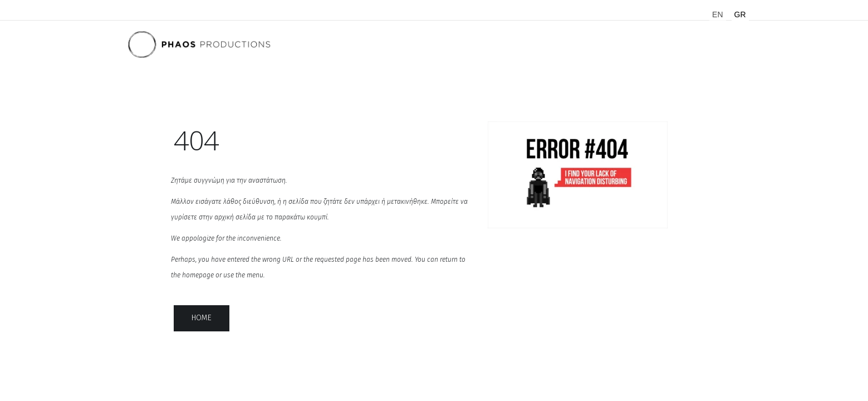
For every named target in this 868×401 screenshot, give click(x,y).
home (202, 318)
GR (740, 14)
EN (717, 14)
